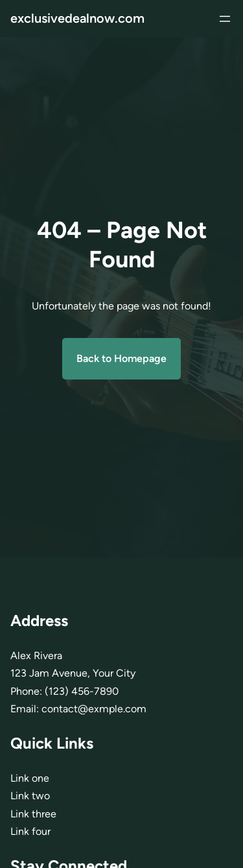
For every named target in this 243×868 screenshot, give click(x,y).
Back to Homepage (121, 358)
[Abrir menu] (225, 19)
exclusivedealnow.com (77, 18)
